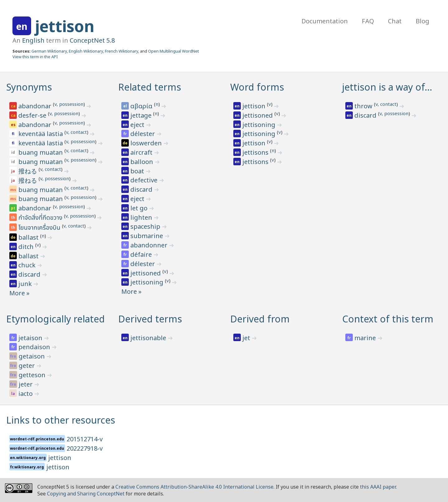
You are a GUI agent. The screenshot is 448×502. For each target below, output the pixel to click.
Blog (422, 21)
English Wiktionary (86, 51)
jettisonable (149, 338)
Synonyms (29, 87)
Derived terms (150, 319)
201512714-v (85, 439)
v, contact (76, 132)
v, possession (69, 104)
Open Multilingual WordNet (173, 51)
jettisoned (146, 273)
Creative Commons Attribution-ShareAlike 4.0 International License (194, 487)
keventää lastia (41, 134)
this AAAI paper (378, 487)
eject (138, 125)
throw (364, 106)
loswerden (147, 143)
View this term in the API (35, 57)
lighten (142, 217)
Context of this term (388, 319)
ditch (27, 247)
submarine (147, 236)
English (33, 40)
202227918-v (85, 448)
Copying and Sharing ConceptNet (86, 494)
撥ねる (28, 171)
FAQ (368, 21)
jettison (65, 26)
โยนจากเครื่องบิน (40, 228)
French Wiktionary (121, 51)
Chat (395, 21)
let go (140, 208)
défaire (142, 254)
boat (138, 171)
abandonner (150, 245)
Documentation (325, 21)
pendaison (35, 347)
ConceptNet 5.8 (92, 40)
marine (366, 338)
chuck (28, 265)
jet (247, 338)
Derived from (260, 319)
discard (30, 274)
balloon (142, 162)
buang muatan (41, 152)
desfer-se (33, 115)
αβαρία (142, 106)
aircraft (142, 152)
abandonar (36, 106)
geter (28, 366)
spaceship (146, 226)
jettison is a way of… (387, 87)
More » (19, 293)
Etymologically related (56, 319)
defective (145, 180)
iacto (26, 394)
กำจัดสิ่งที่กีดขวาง (41, 218)
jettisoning (148, 282)
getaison (33, 356)
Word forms (257, 87)
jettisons (256, 152)
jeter (26, 384)
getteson (33, 375)
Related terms (150, 87)
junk (26, 284)
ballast (29, 237)
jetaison (31, 338)
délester (143, 134)
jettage (142, 115)
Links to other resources (61, 420)
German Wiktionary (49, 51)
